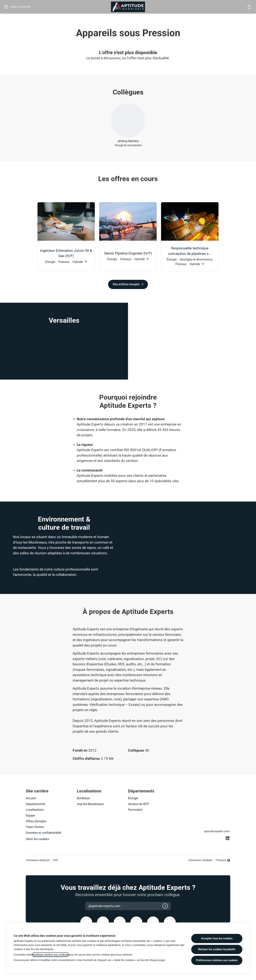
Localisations (35, 810)
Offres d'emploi (36, 821)
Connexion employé (38, 860)
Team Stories (35, 827)
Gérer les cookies (37, 839)
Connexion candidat (200, 860)
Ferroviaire (135, 810)
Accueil (31, 798)
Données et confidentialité (43, 833)
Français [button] (223, 860)
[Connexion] (165, 906)
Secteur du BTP (138, 804)
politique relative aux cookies (50, 955)
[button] (249, 7)
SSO (55, 860)
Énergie (133, 798)
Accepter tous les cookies (217, 938)
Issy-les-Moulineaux (90, 804)
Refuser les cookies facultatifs (217, 949)
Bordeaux (83, 798)
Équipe (30, 815)
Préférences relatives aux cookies (217, 960)
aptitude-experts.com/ (217, 831)
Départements (36, 804)
